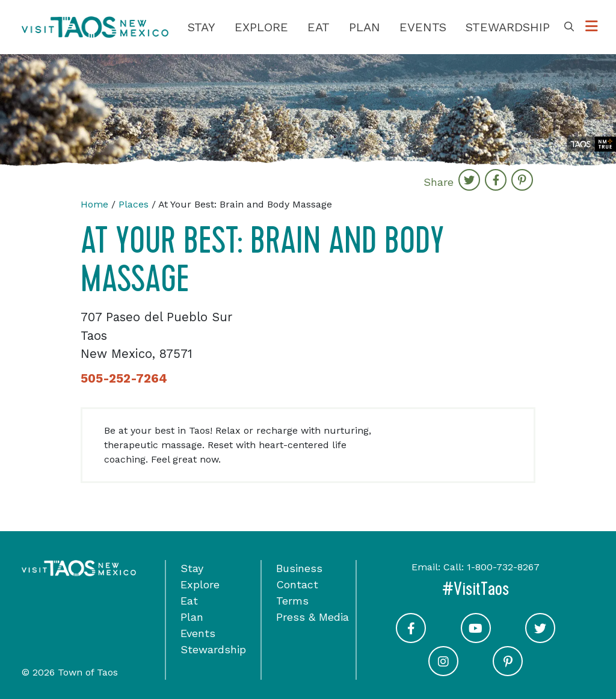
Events (423, 27)
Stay (202, 27)
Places (134, 204)
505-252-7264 (124, 378)
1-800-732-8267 (503, 567)
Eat (319, 27)
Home (94, 204)
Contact (297, 584)
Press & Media (313, 617)
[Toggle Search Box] (569, 27)
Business (299, 568)
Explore (261, 27)
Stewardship (508, 27)
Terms (292, 601)
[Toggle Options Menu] (592, 27)
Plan (365, 27)
